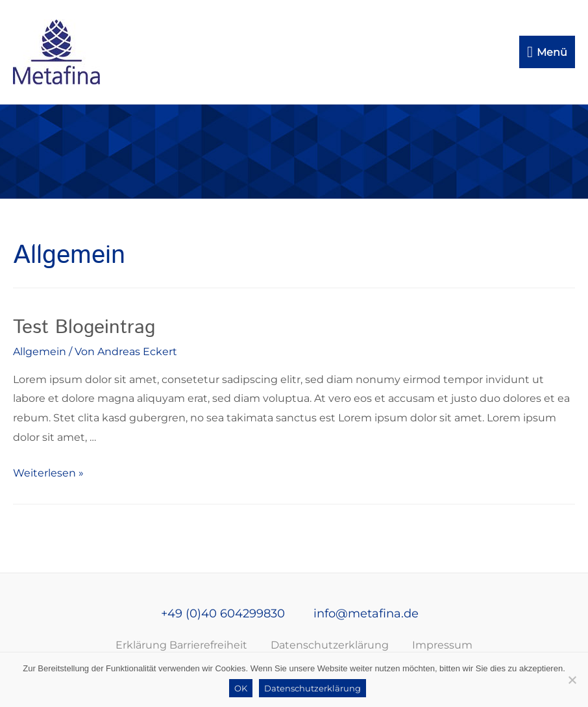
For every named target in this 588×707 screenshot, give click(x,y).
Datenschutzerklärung (330, 645)
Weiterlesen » (48, 473)
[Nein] (572, 680)
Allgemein (40, 352)
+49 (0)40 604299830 (222, 614)
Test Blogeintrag (84, 328)
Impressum (442, 645)
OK (241, 688)
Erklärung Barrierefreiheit (181, 645)
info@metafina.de (365, 614)
